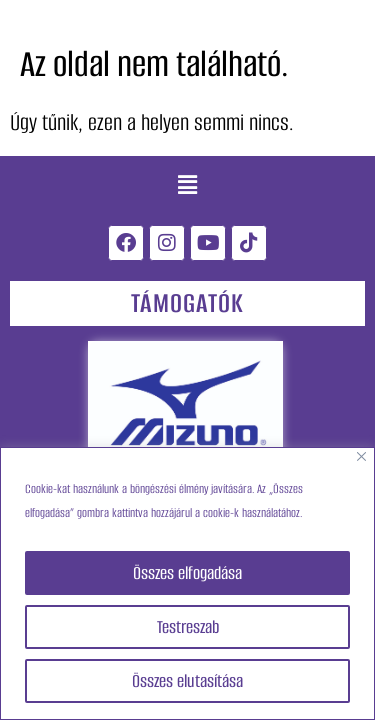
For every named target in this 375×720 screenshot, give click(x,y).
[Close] (361, 456)
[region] (187, 583)
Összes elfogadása (187, 573)
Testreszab (188, 627)
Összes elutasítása (187, 681)
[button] (187, 185)
